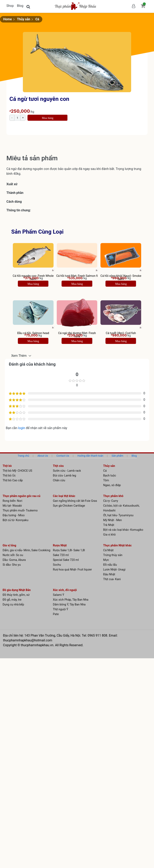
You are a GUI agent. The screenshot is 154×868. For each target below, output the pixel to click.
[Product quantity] (17, 118)
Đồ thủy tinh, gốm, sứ (16, 595)
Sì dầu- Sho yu (12, 565)
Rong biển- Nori (12, 501)
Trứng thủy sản (113, 555)
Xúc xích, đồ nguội (65, 590)
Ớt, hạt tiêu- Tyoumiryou (118, 515)
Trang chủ (23, 456)
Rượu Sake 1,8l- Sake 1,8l (69, 550)
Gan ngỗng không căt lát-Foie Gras (75, 501)
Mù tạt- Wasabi (12, 506)
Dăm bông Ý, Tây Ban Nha (69, 605)
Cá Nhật (108, 550)
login (22, 428)
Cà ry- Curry (111, 501)
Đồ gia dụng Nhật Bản (17, 590)
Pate (56, 614)
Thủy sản (24, 19)
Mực (106, 560)
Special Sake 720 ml (66, 560)
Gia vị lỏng (9, 545)
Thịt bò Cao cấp (13, 480)
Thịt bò (7, 466)
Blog (20, 6)
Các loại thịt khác (64, 496)
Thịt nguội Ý (61, 609)
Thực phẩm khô (113, 496)
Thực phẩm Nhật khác (118, 545)
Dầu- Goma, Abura (14, 560)
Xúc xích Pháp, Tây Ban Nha (71, 600)
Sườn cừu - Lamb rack (67, 471)
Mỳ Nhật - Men (113, 520)
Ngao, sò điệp (112, 485)
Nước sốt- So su (13, 555)
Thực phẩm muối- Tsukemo (20, 511)
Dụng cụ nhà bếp (13, 605)
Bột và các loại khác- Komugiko (123, 530)
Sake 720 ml (61, 555)
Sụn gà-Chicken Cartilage (69, 506)
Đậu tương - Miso (14, 515)
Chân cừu (59, 480)
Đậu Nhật (109, 574)
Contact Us (63, 456)
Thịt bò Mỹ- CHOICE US (17, 471)
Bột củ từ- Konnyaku (15, 520)
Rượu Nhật (60, 545)
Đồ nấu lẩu (110, 565)
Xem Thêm (19, 356)
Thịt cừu (58, 466)
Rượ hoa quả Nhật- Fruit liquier (72, 570)
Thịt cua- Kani (112, 579)
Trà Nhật (109, 525)
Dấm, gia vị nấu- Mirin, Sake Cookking (26, 550)
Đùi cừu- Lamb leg (65, 476)
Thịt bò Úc (9, 476)
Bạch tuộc (110, 476)
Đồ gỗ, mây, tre (12, 600)
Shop (10, 6)
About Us (43, 456)
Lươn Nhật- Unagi (114, 570)
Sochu (57, 565)
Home (8, 19)
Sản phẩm (118, 456)
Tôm (106, 480)
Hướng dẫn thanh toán (90, 456)
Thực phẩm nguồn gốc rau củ (21, 496)
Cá (37, 19)
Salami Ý (59, 595)
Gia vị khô (109, 535)
